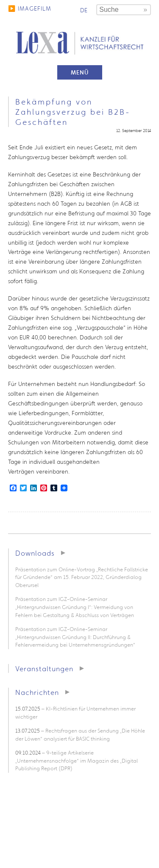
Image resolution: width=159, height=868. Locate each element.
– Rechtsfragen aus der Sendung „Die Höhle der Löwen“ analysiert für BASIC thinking (80, 735)
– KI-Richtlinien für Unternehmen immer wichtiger (75, 713)
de (84, 10)
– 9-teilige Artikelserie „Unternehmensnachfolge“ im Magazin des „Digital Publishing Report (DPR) (77, 761)
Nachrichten (37, 692)
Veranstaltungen (44, 668)
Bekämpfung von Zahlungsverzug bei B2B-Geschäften (73, 112)
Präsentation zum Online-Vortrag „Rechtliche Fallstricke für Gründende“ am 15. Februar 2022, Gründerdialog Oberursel (82, 577)
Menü (80, 72)
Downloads (35, 553)
